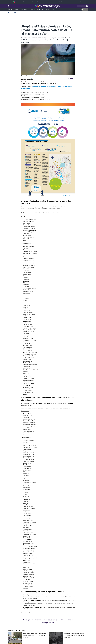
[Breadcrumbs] (9, 13)
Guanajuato (36, 613)
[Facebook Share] (73, 78)
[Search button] (87, 6)
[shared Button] (71, 78)
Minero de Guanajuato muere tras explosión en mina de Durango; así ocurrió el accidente (75, 635)
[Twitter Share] (69, 78)
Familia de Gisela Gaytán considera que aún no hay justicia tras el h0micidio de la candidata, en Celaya (35, 635)
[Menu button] (13, 6)
